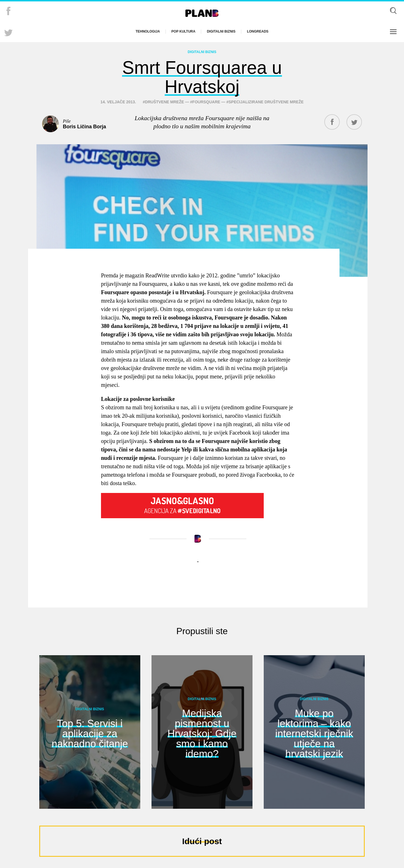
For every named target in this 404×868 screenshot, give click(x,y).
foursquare (206, 102)
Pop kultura (183, 31)
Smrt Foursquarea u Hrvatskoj (202, 77)
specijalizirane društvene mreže (266, 102)
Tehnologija (148, 31)
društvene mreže (165, 102)
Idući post (202, 841)
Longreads (258, 31)
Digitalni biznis (221, 31)
